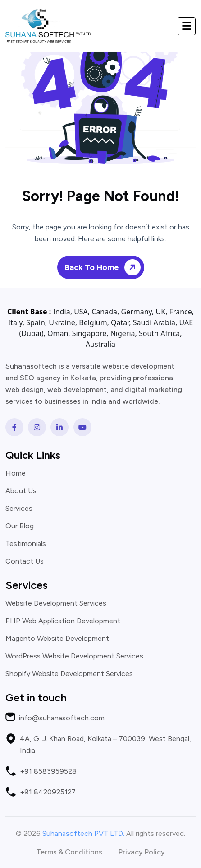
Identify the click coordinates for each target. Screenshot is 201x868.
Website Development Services (56, 603)
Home (16, 473)
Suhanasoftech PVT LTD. (83, 833)
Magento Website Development (57, 639)
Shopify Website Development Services (69, 674)
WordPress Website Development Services (74, 656)
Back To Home (104, 268)
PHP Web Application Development (63, 621)
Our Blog (20, 526)
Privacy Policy (142, 852)
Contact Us (25, 561)
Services (19, 509)
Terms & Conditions (69, 852)
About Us (21, 491)
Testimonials (26, 544)
